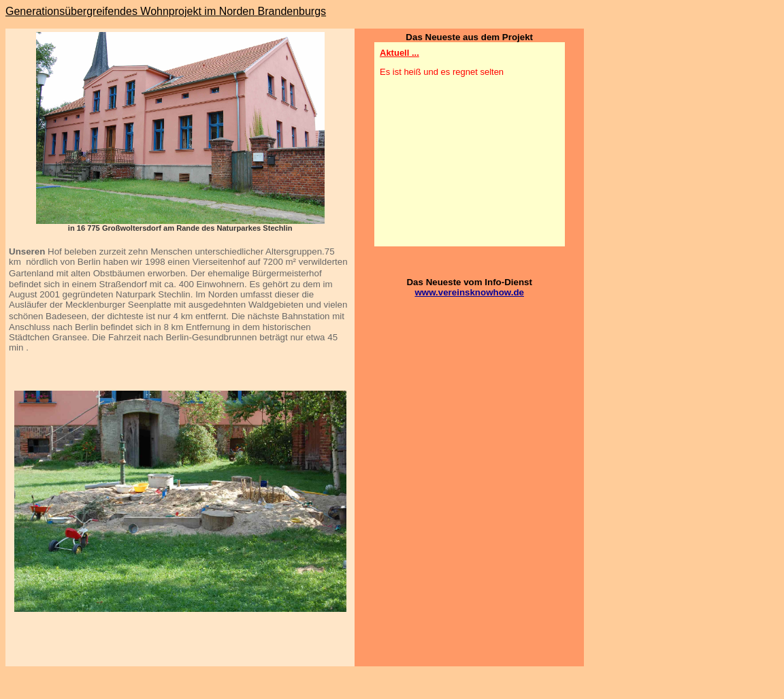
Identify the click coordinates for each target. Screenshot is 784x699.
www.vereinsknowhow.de (469, 292)
